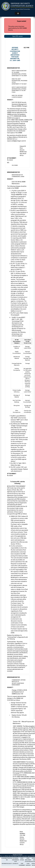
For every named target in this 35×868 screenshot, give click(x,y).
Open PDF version (17, 36)
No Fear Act (15, 864)
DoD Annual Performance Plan (15, 860)
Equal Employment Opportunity (28, 860)
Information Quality (7, 864)
